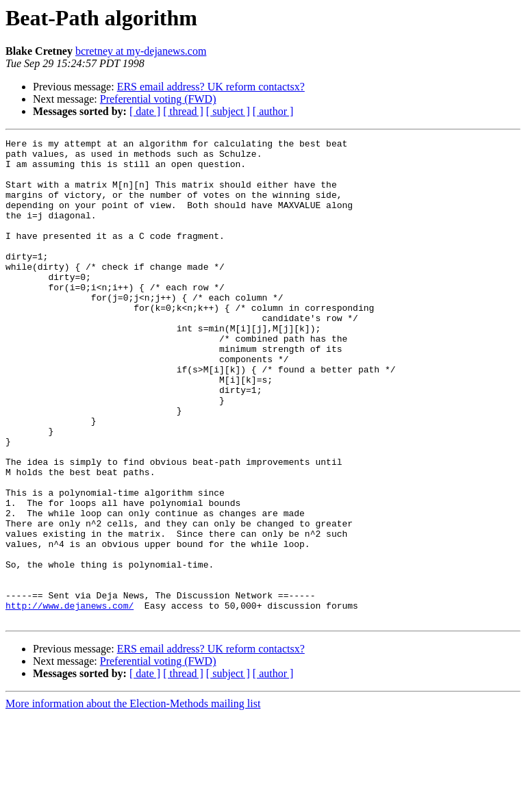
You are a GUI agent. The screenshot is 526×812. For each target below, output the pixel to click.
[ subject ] (228, 111)
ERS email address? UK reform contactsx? (211, 87)
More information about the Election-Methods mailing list (133, 800)
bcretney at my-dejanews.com (141, 51)
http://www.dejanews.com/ (70, 700)
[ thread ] (183, 111)
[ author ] (273, 111)
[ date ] (145, 111)
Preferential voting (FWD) (158, 99)
